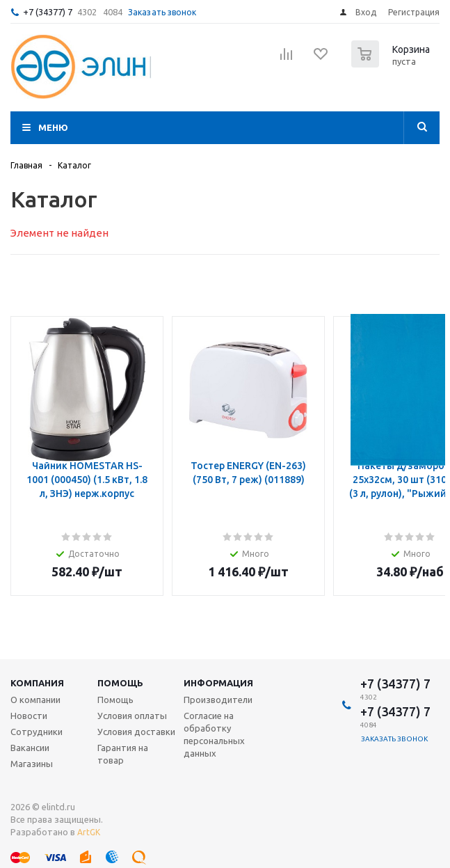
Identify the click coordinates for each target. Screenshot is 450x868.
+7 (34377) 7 (48, 12)
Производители (218, 700)
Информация (218, 683)
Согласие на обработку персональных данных (214, 734)
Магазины (32, 764)
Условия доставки (136, 732)
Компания (37, 683)
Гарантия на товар (123, 754)
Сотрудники (37, 732)
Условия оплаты (132, 716)
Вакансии (30, 748)
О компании (35, 700)
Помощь (120, 683)
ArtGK (89, 832)
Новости (29, 716)
